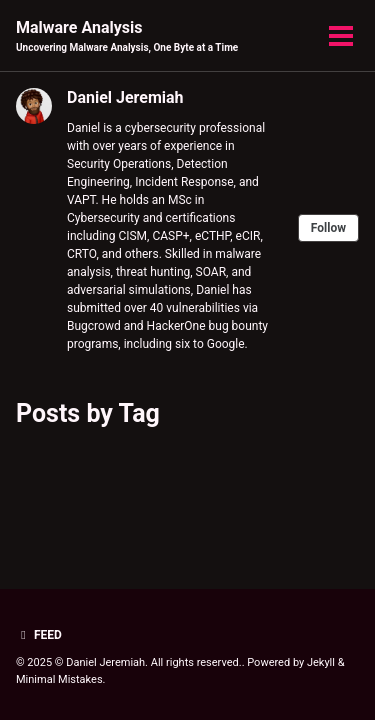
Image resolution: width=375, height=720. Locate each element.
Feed (39, 635)
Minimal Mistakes (59, 679)
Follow (328, 228)
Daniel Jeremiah (125, 97)
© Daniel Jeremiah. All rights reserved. (148, 662)
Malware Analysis (127, 36)
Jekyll (321, 662)
